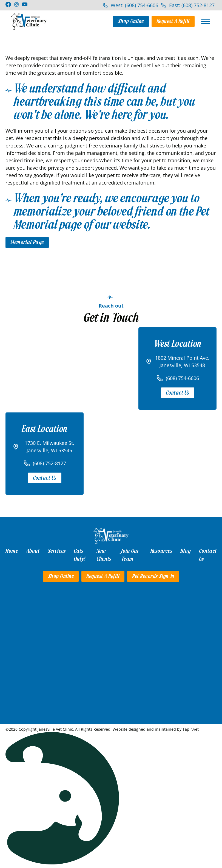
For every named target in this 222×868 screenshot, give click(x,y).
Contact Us (178, 393)
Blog (186, 551)
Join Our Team (130, 555)
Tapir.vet (191, 729)
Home (12, 551)
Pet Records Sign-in (153, 576)
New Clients (104, 555)
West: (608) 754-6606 (134, 5)
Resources (161, 551)
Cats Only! (79, 555)
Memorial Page (27, 242)
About (33, 551)
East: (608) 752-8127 (192, 5)
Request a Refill (173, 21)
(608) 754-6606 (182, 378)
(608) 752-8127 (49, 463)
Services (57, 551)
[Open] (206, 21)
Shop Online (131, 21)
